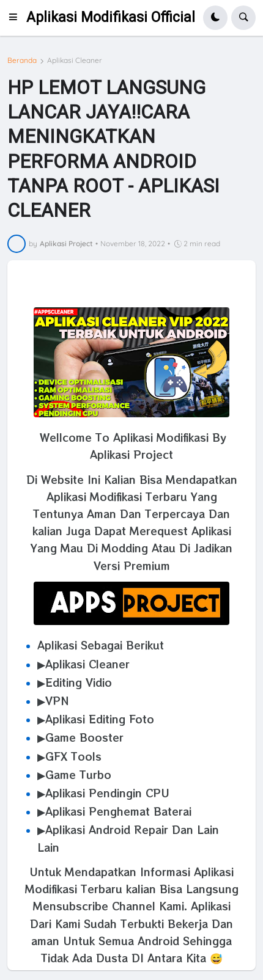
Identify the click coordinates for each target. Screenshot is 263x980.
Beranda (22, 60)
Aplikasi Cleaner (75, 60)
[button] (17, 18)
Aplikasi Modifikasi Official (111, 17)
